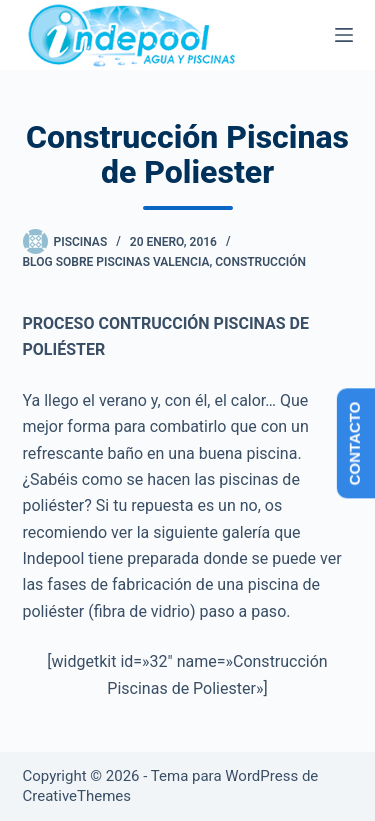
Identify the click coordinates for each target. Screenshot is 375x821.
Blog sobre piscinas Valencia (116, 262)
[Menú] (344, 35)
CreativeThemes (77, 796)
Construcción (260, 262)
